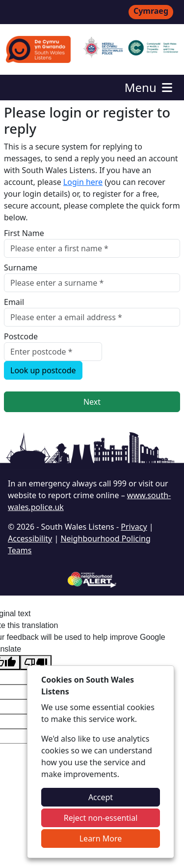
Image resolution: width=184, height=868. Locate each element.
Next (92, 402)
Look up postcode (43, 370)
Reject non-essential (101, 818)
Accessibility (30, 539)
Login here (83, 182)
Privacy (134, 527)
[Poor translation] (36, 663)
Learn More (101, 838)
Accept (101, 797)
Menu (149, 87)
